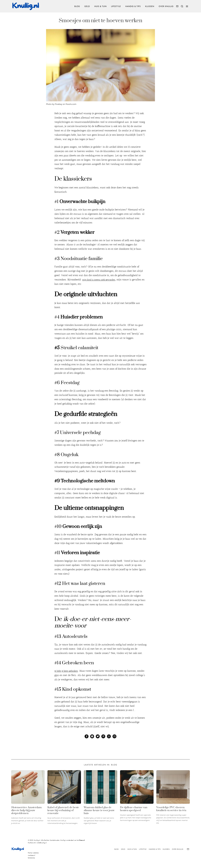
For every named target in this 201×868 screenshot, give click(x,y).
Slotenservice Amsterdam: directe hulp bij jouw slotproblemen (27, 810)
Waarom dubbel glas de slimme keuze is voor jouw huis (99, 810)
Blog (77, 6)
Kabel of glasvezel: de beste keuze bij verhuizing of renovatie (63, 810)
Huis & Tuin (100, 6)
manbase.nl (32, 855)
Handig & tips (133, 6)
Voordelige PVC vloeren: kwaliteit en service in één (171, 809)
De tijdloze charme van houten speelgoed (134, 809)
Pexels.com (71, 104)
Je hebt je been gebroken (68, 671)
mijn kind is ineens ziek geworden (101, 280)
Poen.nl (82, 840)
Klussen (150, 6)
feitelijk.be (31, 858)
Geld (87, 6)
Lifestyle (116, 6)
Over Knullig (166, 6)
